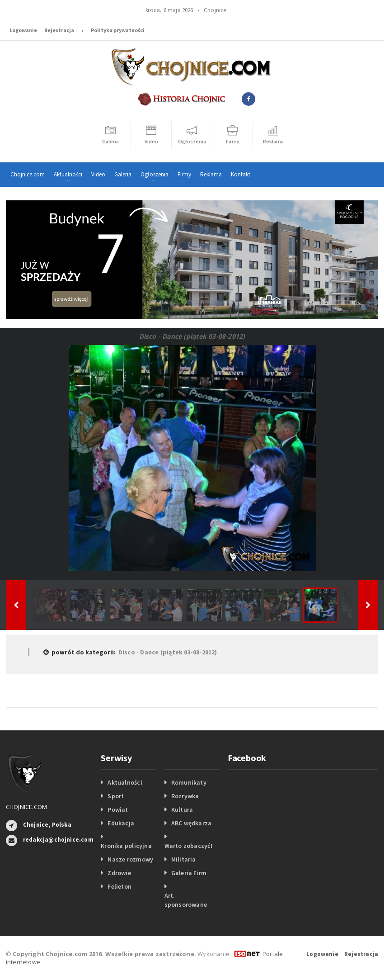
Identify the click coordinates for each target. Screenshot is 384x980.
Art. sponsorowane (186, 900)
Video (98, 174)
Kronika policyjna (126, 846)
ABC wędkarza (192, 823)
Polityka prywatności (118, 30)
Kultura (182, 810)
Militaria (184, 859)
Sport (116, 796)
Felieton (119, 886)
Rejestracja (59, 30)
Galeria (123, 174)
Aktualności (125, 782)
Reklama (211, 174)
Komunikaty (189, 782)
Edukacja (121, 823)
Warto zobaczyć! (188, 846)
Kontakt (241, 174)
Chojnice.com (28, 174)
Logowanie (23, 30)
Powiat (118, 810)
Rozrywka (185, 796)
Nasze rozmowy (130, 859)
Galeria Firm (189, 873)
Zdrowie (119, 873)
